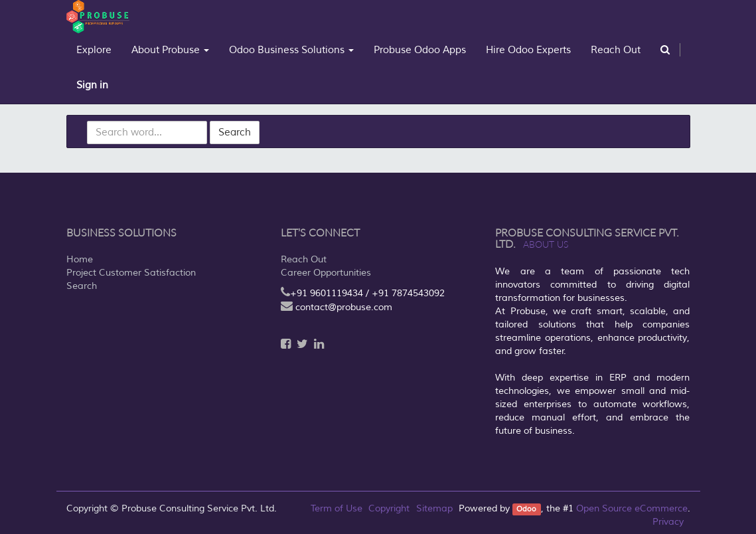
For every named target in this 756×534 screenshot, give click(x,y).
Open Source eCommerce (632, 508)
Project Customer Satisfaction (131, 273)
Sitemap (434, 508)
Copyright (389, 508)
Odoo (526, 509)
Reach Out (304, 259)
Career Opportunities (326, 273)
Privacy (668, 522)
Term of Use (337, 508)
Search (235, 133)
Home (80, 259)
